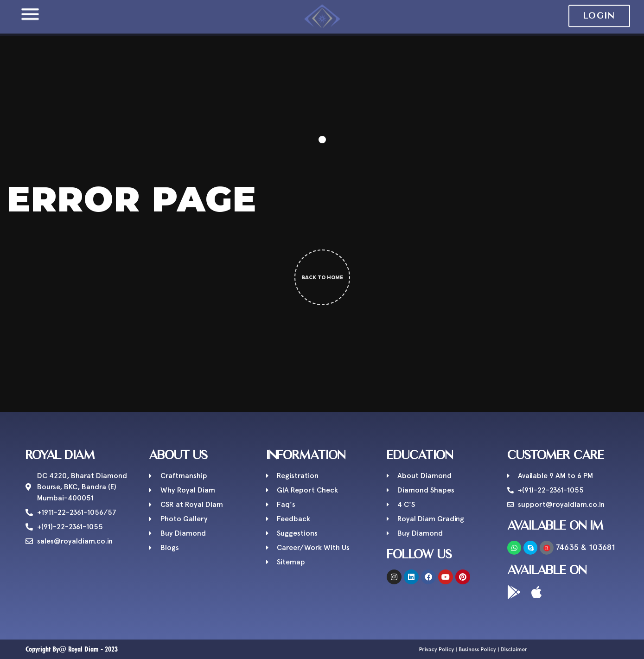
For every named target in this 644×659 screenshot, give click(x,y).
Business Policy (474, 649)
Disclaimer (489, 649)
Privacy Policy (458, 649)
